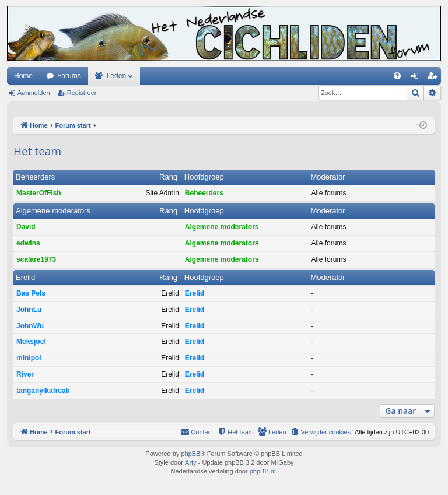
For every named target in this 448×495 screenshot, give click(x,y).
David (26, 227)
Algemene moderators (53, 211)
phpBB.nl (263, 471)
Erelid (25, 277)
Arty (191, 462)
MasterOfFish (39, 193)
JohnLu (29, 310)
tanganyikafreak (43, 391)
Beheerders (35, 177)
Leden (116, 76)
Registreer (82, 93)
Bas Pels (31, 293)
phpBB (190, 454)
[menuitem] (397, 76)
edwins (28, 243)
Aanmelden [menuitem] (417, 78)
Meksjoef (31, 342)
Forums (69, 76)
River (25, 374)
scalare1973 (36, 259)
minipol (29, 358)
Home (23, 76)
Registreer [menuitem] (435, 78)
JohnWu (30, 326)
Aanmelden (34, 93)
